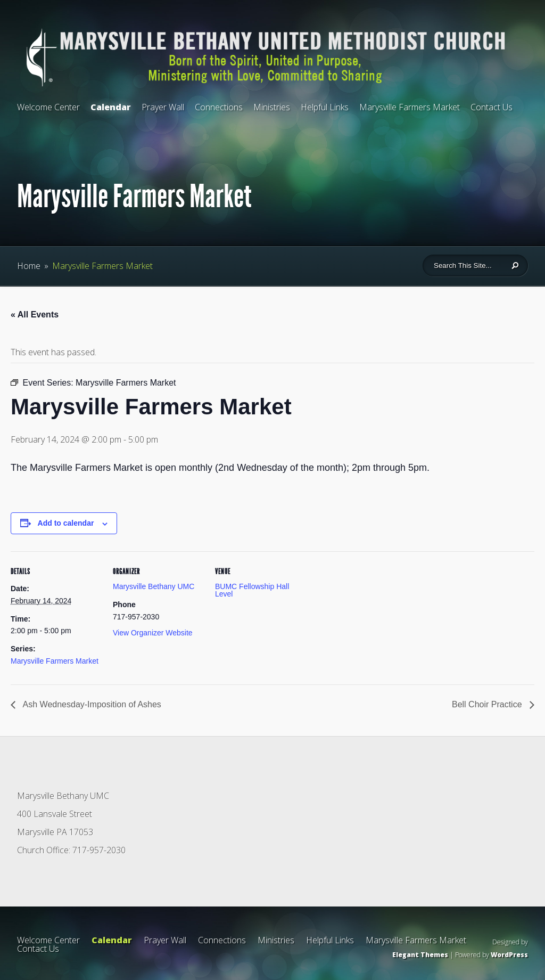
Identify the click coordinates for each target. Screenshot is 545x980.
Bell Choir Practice (488, 704)
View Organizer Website (153, 633)
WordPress (509, 955)
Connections (219, 107)
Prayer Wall (163, 107)
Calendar (111, 107)
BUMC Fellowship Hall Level (252, 590)
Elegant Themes (420, 955)
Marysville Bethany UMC (154, 586)
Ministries (272, 107)
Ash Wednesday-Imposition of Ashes (91, 704)
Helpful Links (325, 107)
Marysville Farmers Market (410, 107)
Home (29, 266)
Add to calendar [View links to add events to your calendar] (66, 523)
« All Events (35, 315)
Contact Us (492, 107)
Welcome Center (48, 107)
